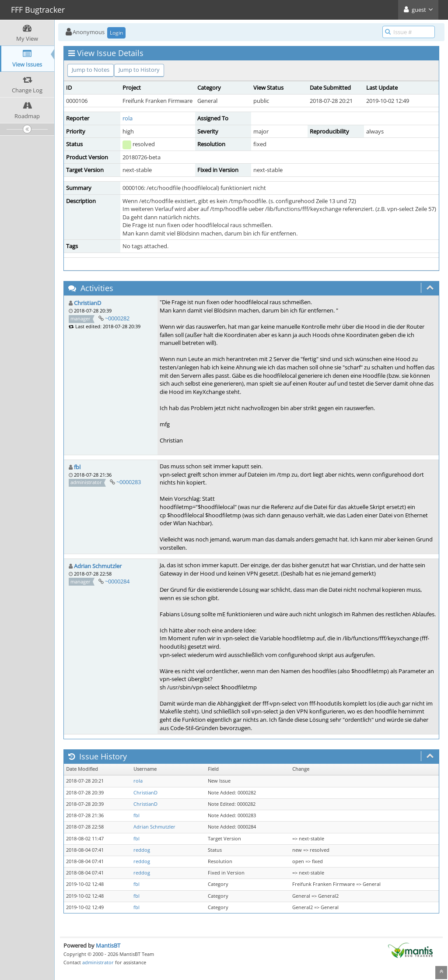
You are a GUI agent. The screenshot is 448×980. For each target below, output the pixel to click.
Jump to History (139, 70)
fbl (77, 467)
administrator (98, 962)
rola (128, 118)
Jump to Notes (91, 70)
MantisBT (108, 945)
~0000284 (117, 581)
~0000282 (117, 318)
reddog (142, 850)
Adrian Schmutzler (98, 566)
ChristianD (87, 303)
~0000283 (129, 482)
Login (116, 33)
